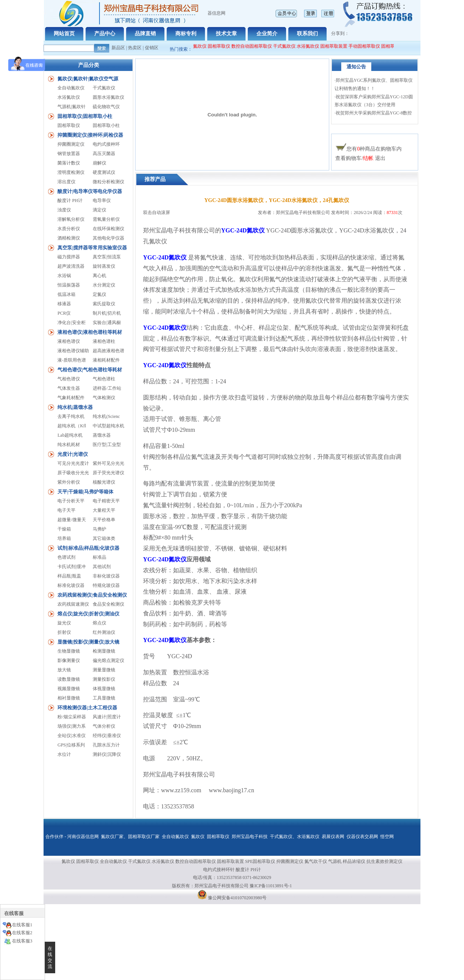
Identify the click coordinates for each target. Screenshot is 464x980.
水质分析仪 (69, 229)
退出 (380, 158)
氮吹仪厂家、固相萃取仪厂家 (130, 837)
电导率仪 (102, 201)
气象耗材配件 (71, 398)
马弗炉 (99, 529)
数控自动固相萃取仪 (255, 46)
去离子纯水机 (71, 416)
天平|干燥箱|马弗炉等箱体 (85, 492)
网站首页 (64, 34)
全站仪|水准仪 (71, 736)
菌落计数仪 (69, 163)
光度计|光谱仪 (73, 454)
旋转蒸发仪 (104, 266)
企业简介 (267, 34)
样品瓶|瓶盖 (69, 576)
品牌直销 (145, 34)
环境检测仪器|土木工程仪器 (87, 708)
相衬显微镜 (69, 698)
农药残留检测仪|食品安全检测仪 (92, 595)
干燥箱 (64, 529)
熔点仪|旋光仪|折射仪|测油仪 (88, 614)
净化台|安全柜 (71, 323)
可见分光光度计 (73, 463)
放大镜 (64, 670)
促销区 (152, 48)
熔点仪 (99, 623)
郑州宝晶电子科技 (250, 837)
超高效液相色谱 (108, 351)
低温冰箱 (66, 294)
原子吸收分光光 (73, 473)
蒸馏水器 (102, 435)
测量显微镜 (104, 670)
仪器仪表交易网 (362, 837)
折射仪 (64, 632)
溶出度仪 (66, 182)
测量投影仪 (104, 679)
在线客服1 (22, 925)
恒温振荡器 (69, 285)
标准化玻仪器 (71, 585)
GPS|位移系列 (71, 745)
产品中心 (105, 34)
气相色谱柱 (104, 379)
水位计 (64, 754)
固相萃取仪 (223, 46)
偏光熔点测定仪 (108, 660)
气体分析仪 (104, 726)
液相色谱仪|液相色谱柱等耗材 (90, 332)
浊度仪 (64, 210)
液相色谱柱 (104, 341)
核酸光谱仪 (104, 482)
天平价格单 (104, 520)
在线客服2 (22, 933)
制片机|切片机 (107, 313)
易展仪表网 (333, 837)
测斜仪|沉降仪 (107, 754)
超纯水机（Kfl (72, 426)
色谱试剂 (66, 557)
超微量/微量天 (72, 520)
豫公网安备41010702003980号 (237, 898)
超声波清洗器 (71, 266)
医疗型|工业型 (107, 445)
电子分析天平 (71, 501)
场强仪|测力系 (71, 726)
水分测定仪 (104, 285)
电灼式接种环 (106, 144)
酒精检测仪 (69, 238)
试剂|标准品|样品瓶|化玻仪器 (88, 548)
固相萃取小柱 (106, 125)
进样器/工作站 (107, 388)
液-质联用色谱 (72, 360)
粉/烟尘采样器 (72, 717)
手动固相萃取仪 (368, 46)
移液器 (64, 304)
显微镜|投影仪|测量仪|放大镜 (88, 642)
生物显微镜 (69, 651)
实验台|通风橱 (107, 323)
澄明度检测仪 (71, 172)
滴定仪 (99, 210)
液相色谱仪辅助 (73, 351)
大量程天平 (104, 510)
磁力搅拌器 (69, 257)
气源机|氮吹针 (71, 107)
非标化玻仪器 (106, 576)
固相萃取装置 (337, 46)
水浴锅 (64, 276)
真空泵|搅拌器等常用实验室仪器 (92, 248)
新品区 (118, 48)
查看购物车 (348, 158)
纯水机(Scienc (106, 416)
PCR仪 (64, 313)
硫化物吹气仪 (106, 107)
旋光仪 (64, 623)
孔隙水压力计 (106, 745)
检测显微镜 (104, 651)
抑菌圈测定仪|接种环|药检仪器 (90, 135)
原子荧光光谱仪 (108, 473)
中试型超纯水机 (108, 426)
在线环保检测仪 (108, 229)
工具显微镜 (104, 698)
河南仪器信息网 (83, 837)
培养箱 (64, 538)
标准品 (99, 557)
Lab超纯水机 (70, 435)
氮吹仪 (198, 837)
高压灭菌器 (104, 154)
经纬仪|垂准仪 (107, 736)
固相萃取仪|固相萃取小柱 (85, 116)
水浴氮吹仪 (312, 46)
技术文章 (226, 34)
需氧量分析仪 (106, 219)
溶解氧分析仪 (71, 219)
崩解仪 (99, 163)
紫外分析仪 (69, 482)
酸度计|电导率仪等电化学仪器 (90, 191)
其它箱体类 (104, 538)
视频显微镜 (69, 689)
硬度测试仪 (104, 172)
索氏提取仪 (104, 304)
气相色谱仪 (69, 379)
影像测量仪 (69, 660)
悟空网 (387, 837)
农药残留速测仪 (73, 604)
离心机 (99, 276)
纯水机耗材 (69, 445)
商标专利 (186, 34)
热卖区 (135, 48)
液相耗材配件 (106, 360)
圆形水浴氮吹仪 (108, 97)
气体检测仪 (104, 398)
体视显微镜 (104, 689)
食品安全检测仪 (108, 604)
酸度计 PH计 (70, 201)
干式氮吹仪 (288, 46)
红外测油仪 (104, 632)
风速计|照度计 (107, 717)
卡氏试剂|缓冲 (71, 567)
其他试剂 (102, 567)
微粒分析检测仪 (108, 182)
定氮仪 (99, 294)
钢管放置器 (69, 154)
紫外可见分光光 (108, 463)
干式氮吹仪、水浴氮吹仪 (295, 837)
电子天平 (66, 510)
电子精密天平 (106, 501)
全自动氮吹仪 (197, 46)
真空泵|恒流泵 (107, 257)
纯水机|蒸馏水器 (75, 407)
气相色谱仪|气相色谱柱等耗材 (90, 370)
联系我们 (307, 34)
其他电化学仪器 (108, 238)
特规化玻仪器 (106, 585)
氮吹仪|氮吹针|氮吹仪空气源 (88, 79)
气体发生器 (69, 388)
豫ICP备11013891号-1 (271, 886)
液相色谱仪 (69, 341)
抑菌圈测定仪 (71, 144)
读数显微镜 (69, 679)
